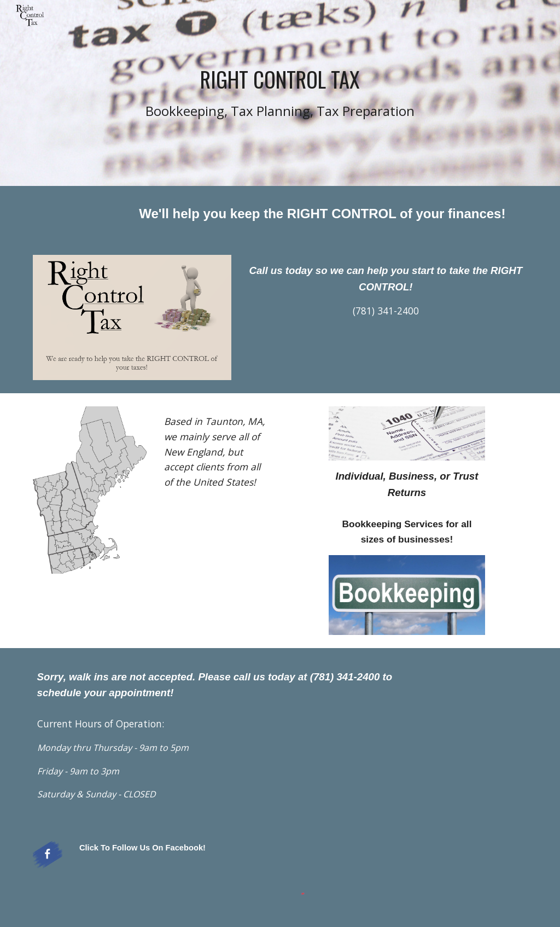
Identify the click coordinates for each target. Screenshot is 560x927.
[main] (280, 93)
